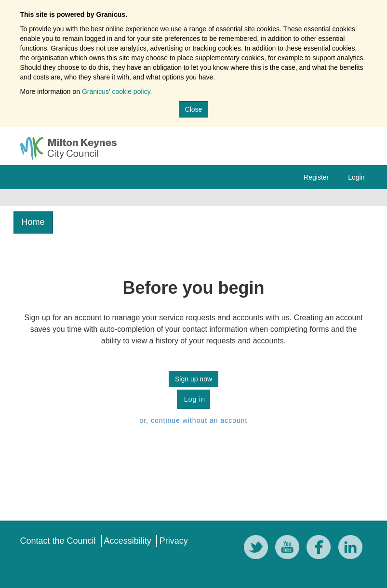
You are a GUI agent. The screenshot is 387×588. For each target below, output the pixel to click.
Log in (193, 399)
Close (194, 109)
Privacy (174, 541)
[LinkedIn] (353, 549)
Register (316, 177)
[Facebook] (321, 549)
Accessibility (128, 541)
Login (356, 177)
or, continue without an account (193, 420)
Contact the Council (58, 541)
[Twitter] (258, 549)
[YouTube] (290, 549)
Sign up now (193, 379)
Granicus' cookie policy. (117, 91)
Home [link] (33, 222)
